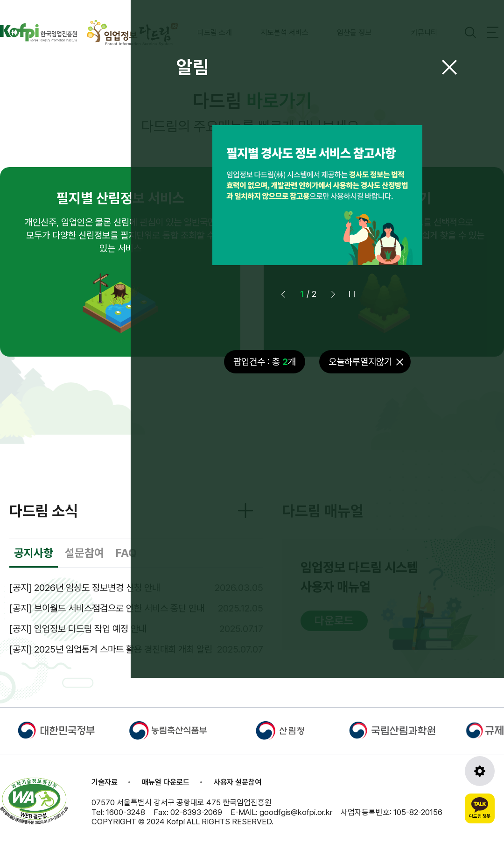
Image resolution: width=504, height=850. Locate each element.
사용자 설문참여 (238, 782)
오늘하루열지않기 (360, 362)
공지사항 (34, 553)
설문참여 (84, 553)
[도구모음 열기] (480, 771)
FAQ (126, 553)
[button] (333, 294)
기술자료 (105, 782)
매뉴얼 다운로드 (166, 782)
